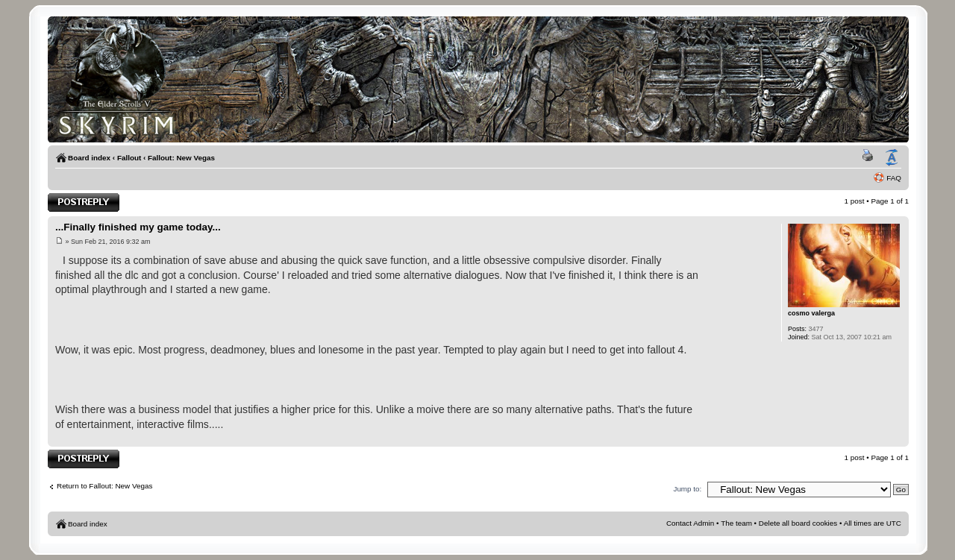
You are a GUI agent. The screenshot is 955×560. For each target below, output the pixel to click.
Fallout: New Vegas (181, 158)
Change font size (892, 158)
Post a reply (84, 202)
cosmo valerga (811, 313)
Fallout (129, 158)
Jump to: (687, 489)
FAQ (894, 178)
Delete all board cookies (798, 523)
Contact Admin (690, 523)
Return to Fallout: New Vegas (104, 486)
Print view (870, 158)
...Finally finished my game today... (138, 227)
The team (736, 523)
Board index (89, 158)
